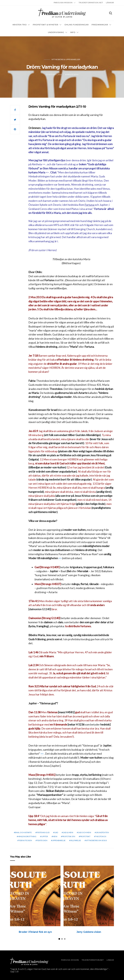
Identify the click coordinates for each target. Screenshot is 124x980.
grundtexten (102, 832)
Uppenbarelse (59, 840)
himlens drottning (27, 836)
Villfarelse (76, 840)
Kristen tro (20, 25)
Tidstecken (42, 840)
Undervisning (56, 32)
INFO (73, 32)
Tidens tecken (25, 840)
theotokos (101, 836)
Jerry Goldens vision (89, 932)
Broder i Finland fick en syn (35, 932)
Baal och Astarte (23, 832)
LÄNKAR (110, 3)
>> (44, 164)
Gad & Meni (68, 832)
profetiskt (85, 836)
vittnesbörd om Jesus (96, 840)
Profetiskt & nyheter (46, 25)
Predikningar (100, 25)
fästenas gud (43, 832)
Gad (56, 832)
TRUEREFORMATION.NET (91, 3)
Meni (55, 836)
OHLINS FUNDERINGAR (77, 25)
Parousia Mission (63, 3)
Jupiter (45, 836)
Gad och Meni (84, 832)
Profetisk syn (69, 836)
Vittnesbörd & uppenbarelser (66, 59)
